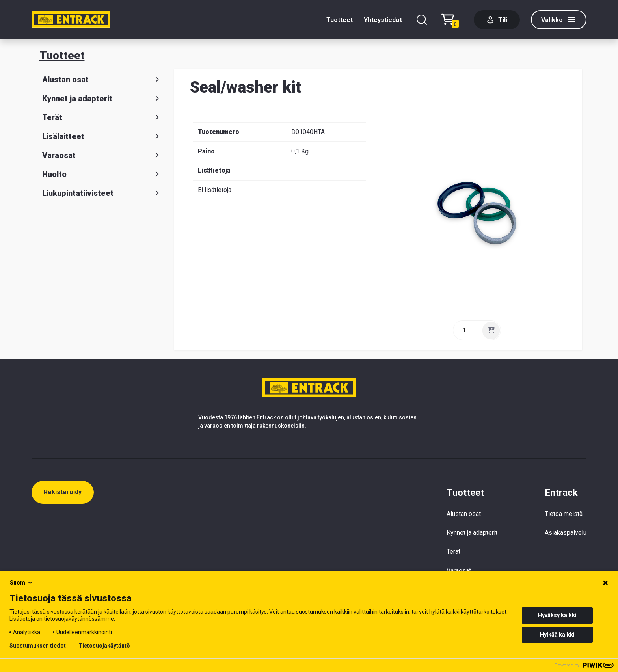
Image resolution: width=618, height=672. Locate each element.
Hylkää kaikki (557, 635)
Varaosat (102, 155)
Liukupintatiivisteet (102, 193)
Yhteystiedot (383, 20)
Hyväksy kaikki (557, 615)
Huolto (102, 174)
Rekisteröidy (63, 492)
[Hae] (422, 20)
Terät (102, 117)
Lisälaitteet (102, 136)
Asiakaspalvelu (566, 533)
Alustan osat (102, 80)
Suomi (21, 583)
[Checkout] (452, 20)
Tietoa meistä (564, 514)
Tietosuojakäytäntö (104, 646)
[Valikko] (559, 20)
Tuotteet (340, 20)
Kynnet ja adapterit (102, 99)
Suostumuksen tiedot (38, 646)
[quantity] (467, 330)
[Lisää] (491, 330)
